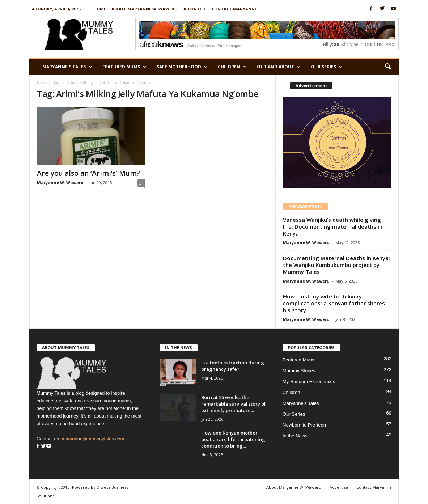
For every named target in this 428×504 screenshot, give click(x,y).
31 (141, 183)
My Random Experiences (309, 382)
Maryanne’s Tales (67, 67)
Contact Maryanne (234, 9)
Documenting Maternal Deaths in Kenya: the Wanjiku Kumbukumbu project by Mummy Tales (336, 265)
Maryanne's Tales (301, 403)
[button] (388, 67)
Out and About (279, 67)
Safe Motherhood (182, 67)
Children (232, 67)
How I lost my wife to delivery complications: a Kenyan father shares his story (334, 303)
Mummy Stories (299, 371)
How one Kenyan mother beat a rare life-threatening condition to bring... (233, 439)
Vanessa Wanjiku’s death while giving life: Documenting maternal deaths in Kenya (333, 226)
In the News (295, 436)
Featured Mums (124, 67)
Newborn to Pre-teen (304, 425)
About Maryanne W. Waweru (145, 9)
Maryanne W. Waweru (60, 183)
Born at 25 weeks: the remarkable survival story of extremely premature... (234, 404)
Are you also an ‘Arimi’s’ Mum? (88, 173)
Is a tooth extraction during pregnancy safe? (233, 366)
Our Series (327, 67)
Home (100, 9)
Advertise (195, 9)
